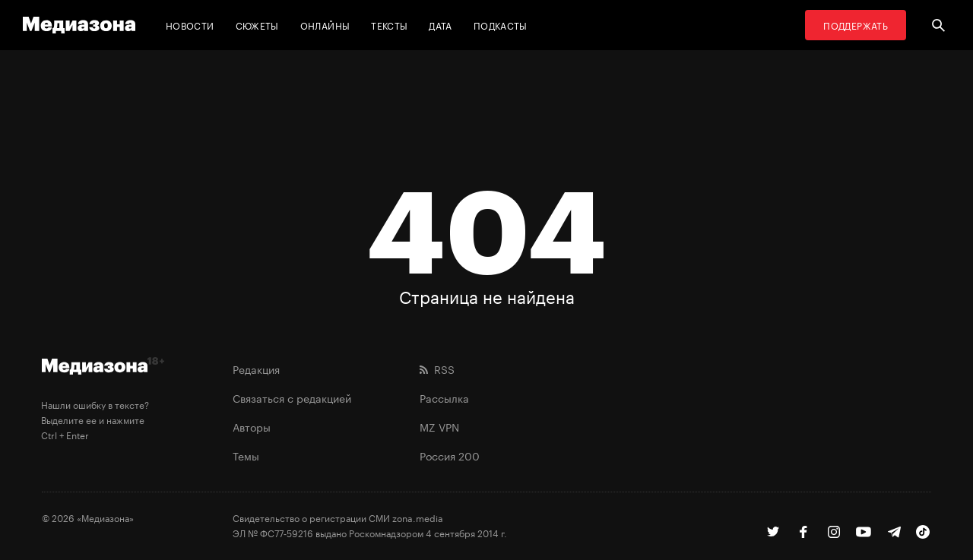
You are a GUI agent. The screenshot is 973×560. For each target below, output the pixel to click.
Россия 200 (450, 455)
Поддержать (856, 25)
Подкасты (501, 25)
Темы (246, 455)
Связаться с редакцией (292, 397)
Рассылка (444, 397)
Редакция (256, 369)
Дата (440, 25)
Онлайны (325, 25)
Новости (190, 25)
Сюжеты (257, 25)
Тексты (389, 25)
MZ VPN (439, 426)
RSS (437, 369)
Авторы (252, 426)
